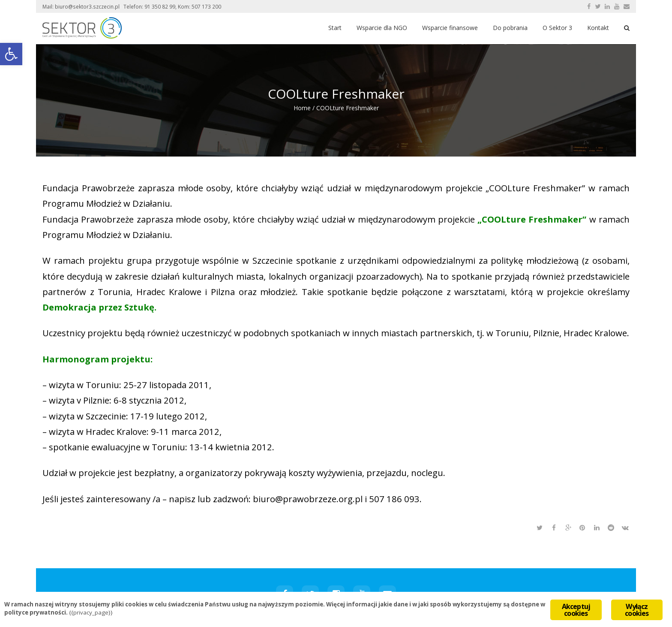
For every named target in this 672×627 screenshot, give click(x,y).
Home (302, 108)
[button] (11, 54)
